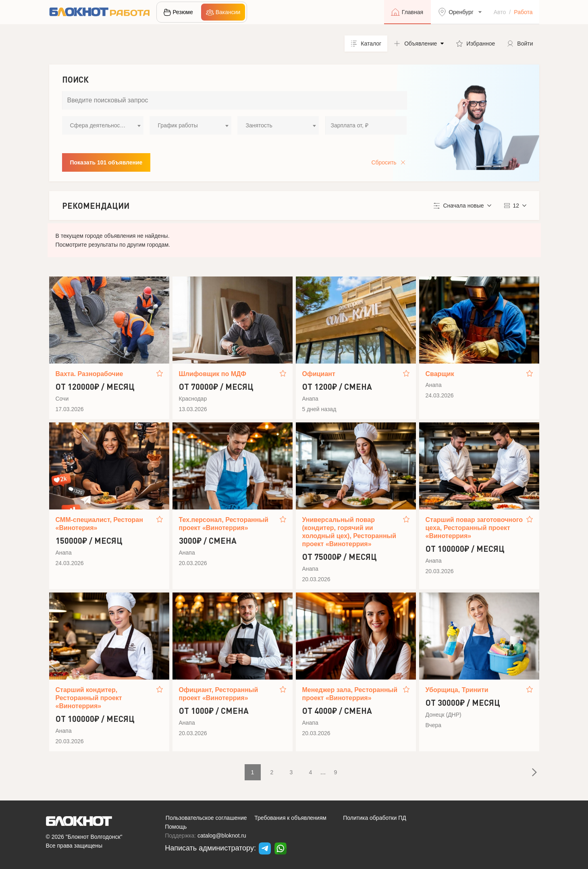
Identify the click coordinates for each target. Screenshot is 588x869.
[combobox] (103, 125)
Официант (319, 374)
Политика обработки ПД (375, 818)
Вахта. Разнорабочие (89, 374)
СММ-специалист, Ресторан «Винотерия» (99, 524)
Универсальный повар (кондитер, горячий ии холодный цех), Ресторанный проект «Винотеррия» (349, 532)
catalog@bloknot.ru (222, 836)
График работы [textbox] (178, 125)
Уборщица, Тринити (457, 690)
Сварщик (440, 374)
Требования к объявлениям (290, 818)
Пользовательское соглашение (206, 818)
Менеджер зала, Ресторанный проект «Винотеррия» (350, 694)
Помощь (176, 827)
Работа (523, 12)
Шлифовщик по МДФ (213, 374)
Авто (500, 12)
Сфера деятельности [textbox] (98, 125)
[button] (419, 44)
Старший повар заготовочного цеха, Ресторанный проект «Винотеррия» (474, 528)
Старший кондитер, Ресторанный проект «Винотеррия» (89, 698)
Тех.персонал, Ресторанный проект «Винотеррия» (224, 524)
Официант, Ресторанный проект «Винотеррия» (219, 694)
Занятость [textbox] (259, 125)
